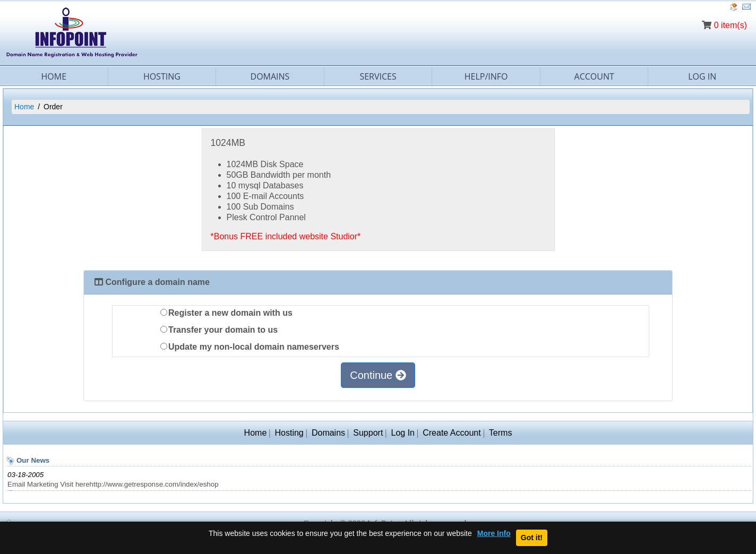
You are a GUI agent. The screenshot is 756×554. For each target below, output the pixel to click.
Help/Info (486, 76)
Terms (501, 433)
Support (368, 433)
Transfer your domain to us (219, 330)
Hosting (162, 76)
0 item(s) (731, 25)
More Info (494, 534)
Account (594, 76)
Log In (403, 433)
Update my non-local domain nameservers (250, 347)
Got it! (532, 538)
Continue (378, 375)
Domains (270, 76)
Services (378, 76)
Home (54, 76)
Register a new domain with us (226, 313)
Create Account (452, 433)
